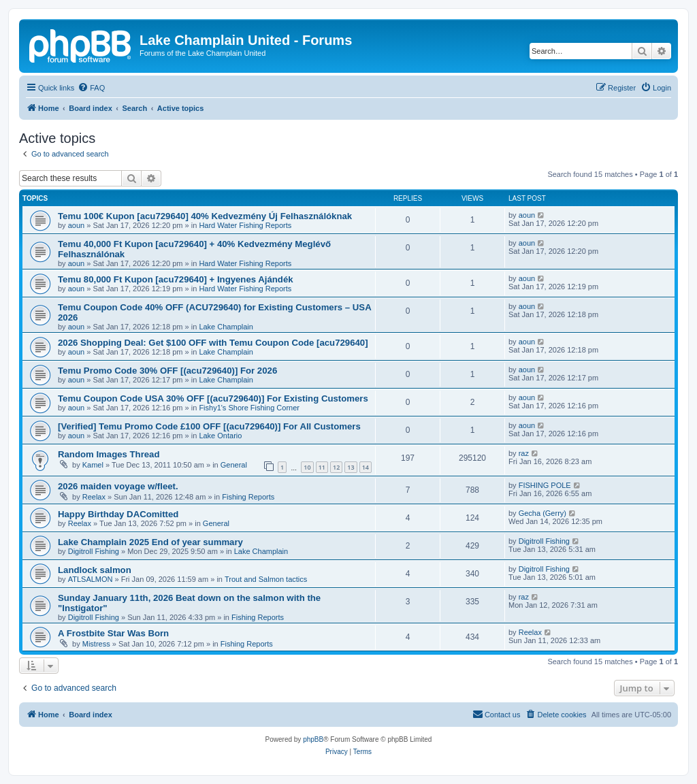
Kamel (93, 465)
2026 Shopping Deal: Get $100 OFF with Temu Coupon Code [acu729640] (213, 343)
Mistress (96, 644)
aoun (76, 225)
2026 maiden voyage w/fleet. (118, 486)
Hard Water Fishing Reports (245, 225)
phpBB (313, 739)
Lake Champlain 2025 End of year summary (150, 542)
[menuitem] (91, 88)
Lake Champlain (226, 327)
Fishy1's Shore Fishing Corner (249, 408)
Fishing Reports (248, 497)
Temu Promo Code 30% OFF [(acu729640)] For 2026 (167, 371)
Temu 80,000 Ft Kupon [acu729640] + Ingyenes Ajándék (176, 279)
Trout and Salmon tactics (266, 579)
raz (524, 453)
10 (307, 467)
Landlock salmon (95, 570)
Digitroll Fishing (94, 551)
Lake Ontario (220, 436)
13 (351, 467)
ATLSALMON (91, 579)
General (234, 465)
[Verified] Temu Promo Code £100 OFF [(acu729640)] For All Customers (209, 426)
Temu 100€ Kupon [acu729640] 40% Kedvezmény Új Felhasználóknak (205, 216)
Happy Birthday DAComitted (118, 514)
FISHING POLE (545, 485)
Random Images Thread (109, 454)
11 (322, 467)
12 (336, 467)
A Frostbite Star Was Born (113, 633)
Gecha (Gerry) (542, 513)
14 (366, 467)
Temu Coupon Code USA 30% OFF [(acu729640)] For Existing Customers (213, 398)
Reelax (94, 497)
